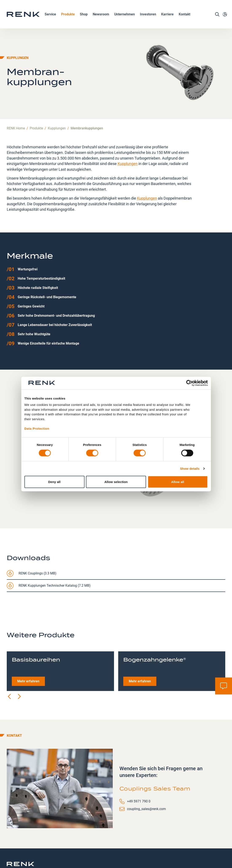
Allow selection (116, 482)
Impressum (131, 847)
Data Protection (37, 428)
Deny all (54, 482)
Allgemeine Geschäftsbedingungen (164, 849)
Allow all (178, 482)
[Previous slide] (10, 668)
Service (50, 16)
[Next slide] (19, 668)
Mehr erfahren (28, 653)
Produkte (68, 16)
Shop (84, 16)
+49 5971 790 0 (139, 773)
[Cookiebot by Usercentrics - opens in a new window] (189, 383)
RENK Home (16, 100)
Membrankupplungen (87, 100)
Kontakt (184, 16)
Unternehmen (125, 16)
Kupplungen (57, 100)
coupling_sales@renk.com (146, 780)
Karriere (167, 16)
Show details (190, 468)
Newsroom (101, 16)
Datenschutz (107, 847)
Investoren (148, 16)
